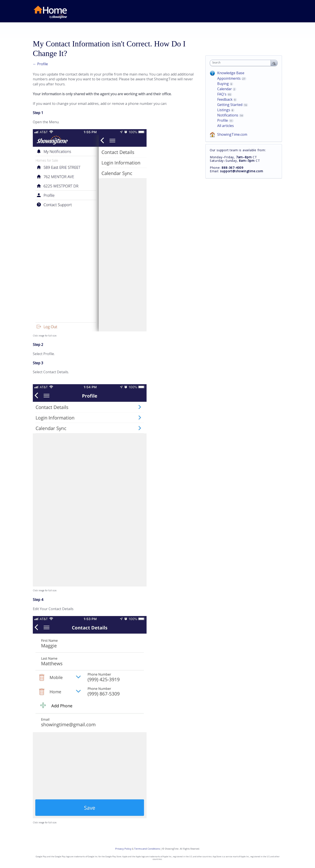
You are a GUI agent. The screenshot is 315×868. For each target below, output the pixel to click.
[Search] (274, 63)
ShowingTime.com (232, 134)
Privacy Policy (123, 849)
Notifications (228, 115)
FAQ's (222, 94)
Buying (223, 84)
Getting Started (230, 105)
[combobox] (241, 63)
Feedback (225, 99)
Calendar (225, 89)
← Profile (40, 64)
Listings (224, 110)
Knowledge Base (231, 73)
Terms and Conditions (147, 849)
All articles (226, 126)
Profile (223, 120)
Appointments (229, 78)
